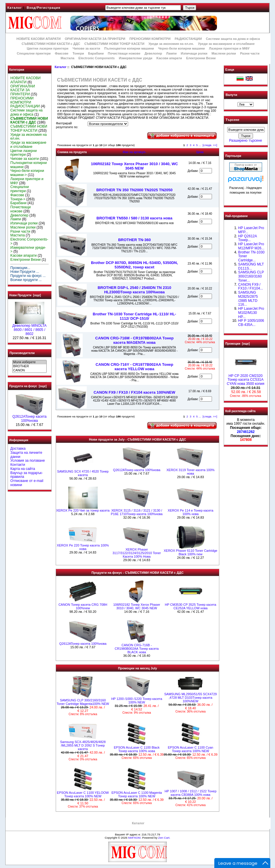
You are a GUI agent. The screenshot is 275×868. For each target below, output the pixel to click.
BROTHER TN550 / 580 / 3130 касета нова (134, 218)
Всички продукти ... (26, 280)
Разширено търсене (245, 141)
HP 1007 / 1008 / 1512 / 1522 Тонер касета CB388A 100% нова (190, 793)
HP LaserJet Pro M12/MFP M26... (251, 246)
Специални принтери (34, 53)
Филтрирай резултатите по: (67, 125)
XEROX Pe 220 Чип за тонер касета (83, 510)
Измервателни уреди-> (28, 250)
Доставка (18, 449)
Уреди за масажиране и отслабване (226, 44)
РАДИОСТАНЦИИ (188, 39)
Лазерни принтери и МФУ (229, 48)
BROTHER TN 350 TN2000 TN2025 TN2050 (134, 190)
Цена (200, 152)
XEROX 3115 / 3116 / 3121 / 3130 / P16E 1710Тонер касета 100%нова (137, 512)
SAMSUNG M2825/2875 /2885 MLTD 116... (248, 298)
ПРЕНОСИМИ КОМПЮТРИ (150, 39)
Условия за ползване (28, 461)
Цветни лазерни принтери (47, 48)
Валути (231, 95)
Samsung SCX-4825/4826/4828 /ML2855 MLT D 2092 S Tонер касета (83, 745)
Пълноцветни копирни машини (129, 48)
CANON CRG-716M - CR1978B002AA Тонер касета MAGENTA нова (134, 340)
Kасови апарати (169, 58)
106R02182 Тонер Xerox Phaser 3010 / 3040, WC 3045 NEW (134, 166)
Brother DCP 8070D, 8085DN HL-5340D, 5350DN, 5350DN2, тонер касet (134, 265)
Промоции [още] (238, 344)
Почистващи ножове (124, 53)
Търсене (232, 120)
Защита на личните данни (26, 455)
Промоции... (20, 268)
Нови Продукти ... (25, 272)
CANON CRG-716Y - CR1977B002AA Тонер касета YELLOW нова (134, 367)
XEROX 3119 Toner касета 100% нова (191, 472)
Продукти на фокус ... (28, 276)
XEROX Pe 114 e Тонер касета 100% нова (190, 512)
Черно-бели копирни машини (181, 48)
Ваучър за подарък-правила (27, 475)
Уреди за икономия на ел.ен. (171, 44)
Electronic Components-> (29, 241)
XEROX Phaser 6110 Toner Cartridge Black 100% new (191, 552)
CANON (29, 370)
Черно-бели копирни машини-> (27, 173)
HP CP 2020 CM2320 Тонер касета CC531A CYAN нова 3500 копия (245, 378)
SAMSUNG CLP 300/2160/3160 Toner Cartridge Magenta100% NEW (83, 702)
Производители (22, 353)
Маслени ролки (224, 53)
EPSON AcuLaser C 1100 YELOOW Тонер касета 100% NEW (83, 794)
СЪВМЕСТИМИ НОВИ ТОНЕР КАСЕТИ (114, 44)
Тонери (78, 53)
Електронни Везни (201, 58)
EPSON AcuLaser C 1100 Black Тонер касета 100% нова (137, 749)
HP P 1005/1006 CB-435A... (251, 323)
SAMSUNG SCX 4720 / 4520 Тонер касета (83, 473)
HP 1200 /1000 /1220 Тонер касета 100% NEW (137, 701)
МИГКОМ (134, 838)
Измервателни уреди (135, 58)
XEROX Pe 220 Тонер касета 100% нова (83, 547)
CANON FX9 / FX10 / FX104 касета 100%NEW (134, 392)
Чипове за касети (86, 48)
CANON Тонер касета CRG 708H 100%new (83, 606)
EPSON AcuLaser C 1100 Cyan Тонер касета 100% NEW (190, 749)
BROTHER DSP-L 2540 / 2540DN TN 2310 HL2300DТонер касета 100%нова (134, 290)
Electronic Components (97, 58)
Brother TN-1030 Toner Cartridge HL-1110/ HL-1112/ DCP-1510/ (134, 316)
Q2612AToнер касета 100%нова (29, 417)
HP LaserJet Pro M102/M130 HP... (251, 313)
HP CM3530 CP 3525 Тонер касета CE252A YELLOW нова (190, 606)
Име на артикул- (134, 152)
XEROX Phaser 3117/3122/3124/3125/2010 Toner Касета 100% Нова (137, 553)
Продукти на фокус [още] (28, 386)
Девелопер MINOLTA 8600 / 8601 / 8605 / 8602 (29, 328)
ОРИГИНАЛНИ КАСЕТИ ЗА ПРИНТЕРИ (95, 39)
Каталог (15, 8)
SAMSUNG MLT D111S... (251, 266)
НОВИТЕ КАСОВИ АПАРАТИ (39, 39)
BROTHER (29, 366)
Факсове (62, 53)
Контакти (18, 465)
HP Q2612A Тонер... (247, 238)
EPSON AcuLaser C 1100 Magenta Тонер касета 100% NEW (137, 794)
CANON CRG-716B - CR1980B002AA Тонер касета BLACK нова (137, 649)
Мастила (68, 58)
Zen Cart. (164, 838)
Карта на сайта (23, 469)
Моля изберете (29, 362)
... (200, 145)
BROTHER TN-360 (134, 240)
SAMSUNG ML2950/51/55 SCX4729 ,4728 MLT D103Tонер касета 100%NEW (190, 698)
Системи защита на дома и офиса (233, 39)
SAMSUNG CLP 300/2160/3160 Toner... (251, 276)
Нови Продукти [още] (25, 295)
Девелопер (153, 53)
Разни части (250, 53)
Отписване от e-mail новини (27, 483)
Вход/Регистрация (44, 8)
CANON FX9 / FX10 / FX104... (251, 287)
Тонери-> (18, 199)
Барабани (96, 53)
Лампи (172, 53)
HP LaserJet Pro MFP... (251, 230)
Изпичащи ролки (194, 53)
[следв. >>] (210, 145)
